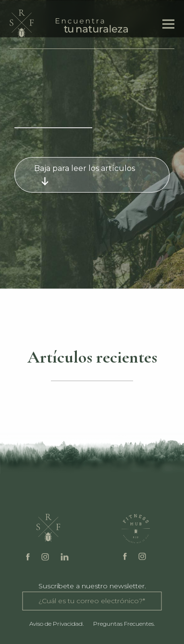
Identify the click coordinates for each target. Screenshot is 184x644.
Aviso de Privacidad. (56, 624)
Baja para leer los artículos (85, 175)
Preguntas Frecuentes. (124, 624)
